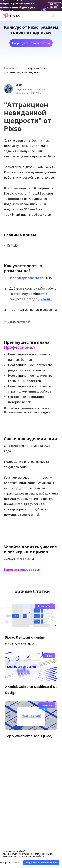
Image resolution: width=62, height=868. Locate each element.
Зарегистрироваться (22, 569)
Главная (9, 68)
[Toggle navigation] (53, 16)
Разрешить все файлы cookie (41, 863)
